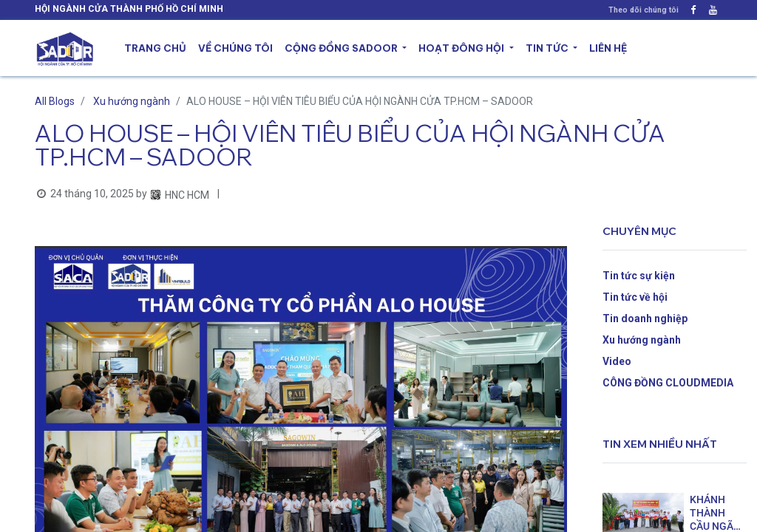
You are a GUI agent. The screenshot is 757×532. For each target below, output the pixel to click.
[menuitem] (155, 49)
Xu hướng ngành (132, 101)
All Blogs (55, 101)
